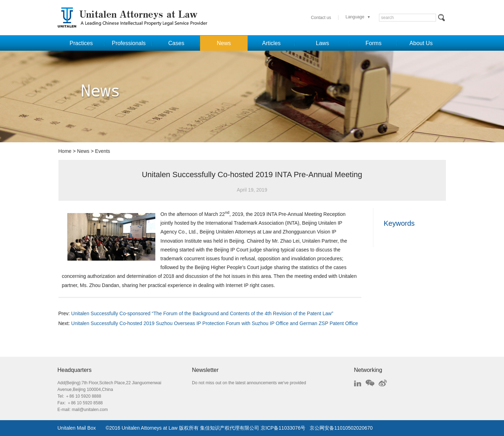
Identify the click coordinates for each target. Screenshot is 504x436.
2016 (115, 428)
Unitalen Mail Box (77, 428)
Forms (374, 43)
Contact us (321, 18)
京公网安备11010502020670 (341, 428)
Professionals (129, 43)
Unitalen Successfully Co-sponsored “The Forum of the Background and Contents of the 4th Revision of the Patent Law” (202, 313)
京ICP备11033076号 (283, 428)
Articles (271, 43)
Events (103, 151)
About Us (421, 43)
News (224, 43)
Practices (81, 43)
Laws (322, 43)
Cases (176, 43)
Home (65, 151)
